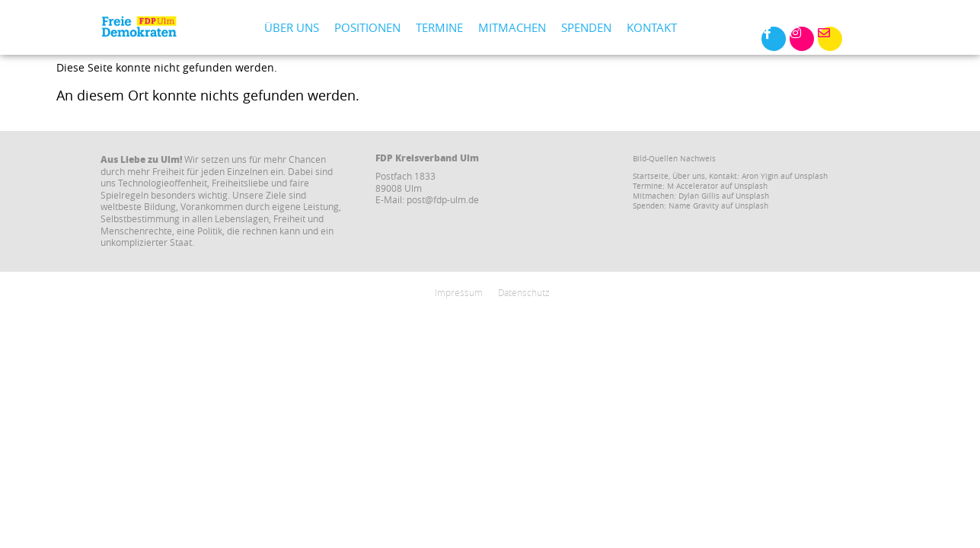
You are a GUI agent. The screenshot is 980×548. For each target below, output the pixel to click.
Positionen (367, 27)
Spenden (586, 27)
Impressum (459, 292)
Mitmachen (512, 27)
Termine (439, 27)
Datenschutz (524, 292)
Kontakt (652, 27)
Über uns (292, 27)
